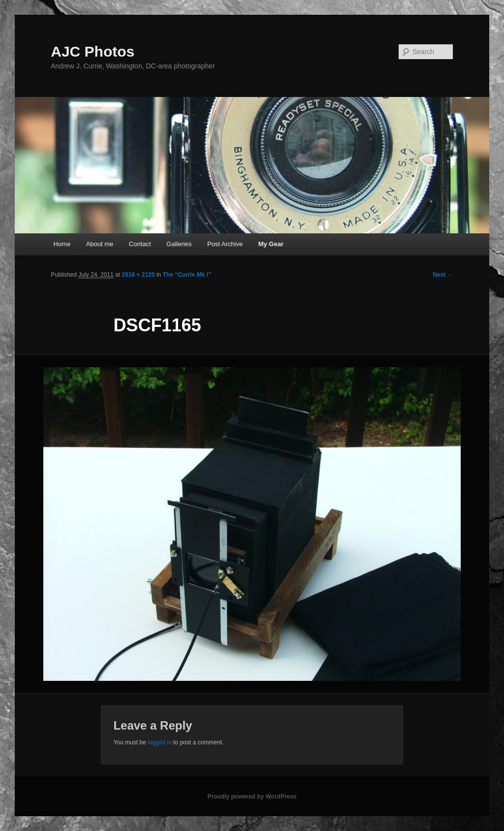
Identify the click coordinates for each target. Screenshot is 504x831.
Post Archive (225, 244)
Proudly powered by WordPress (252, 797)
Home (62, 244)
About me (100, 244)
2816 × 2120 (138, 275)
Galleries (179, 244)
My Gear (271, 244)
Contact (140, 244)
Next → (443, 275)
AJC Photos (93, 51)
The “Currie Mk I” (187, 275)
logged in (160, 742)
